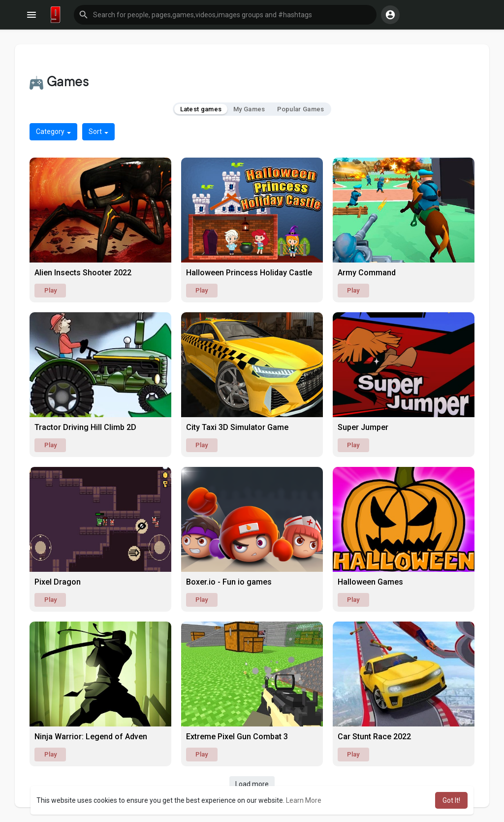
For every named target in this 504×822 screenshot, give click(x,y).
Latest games (201, 109)
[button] (225, 15)
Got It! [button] (451, 800)
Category (53, 132)
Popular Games (301, 109)
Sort (98, 132)
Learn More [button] (304, 800)
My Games (249, 109)
